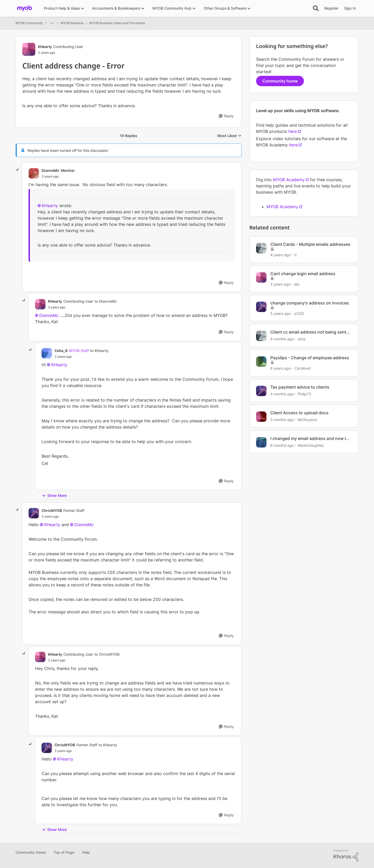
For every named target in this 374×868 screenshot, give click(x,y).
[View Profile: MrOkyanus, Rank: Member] (261, 417)
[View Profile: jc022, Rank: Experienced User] (261, 307)
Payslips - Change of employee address (310, 358)
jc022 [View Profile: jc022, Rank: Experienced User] (299, 313)
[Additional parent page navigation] (52, 23)
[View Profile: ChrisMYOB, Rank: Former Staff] (34, 513)
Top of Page (64, 852)
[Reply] (226, 116)
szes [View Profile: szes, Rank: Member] (302, 339)
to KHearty (99, 351)
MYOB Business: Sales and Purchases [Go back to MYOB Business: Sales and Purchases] (117, 23)
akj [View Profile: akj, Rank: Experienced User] (297, 284)
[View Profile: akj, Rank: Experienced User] (261, 277)
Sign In (350, 8)
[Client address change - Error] (50, 177)
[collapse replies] (17, 170)
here (293, 131)
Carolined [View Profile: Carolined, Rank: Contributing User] (303, 368)
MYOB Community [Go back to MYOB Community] (29, 23)
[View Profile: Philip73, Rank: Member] (261, 391)
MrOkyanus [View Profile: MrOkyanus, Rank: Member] (307, 420)
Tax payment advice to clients (300, 387)
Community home (280, 81)
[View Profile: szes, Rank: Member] (261, 336)
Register (331, 8)
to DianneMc (106, 301)
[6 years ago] (280, 368)
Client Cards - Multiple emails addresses (310, 244)
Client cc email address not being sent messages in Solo (308, 332)
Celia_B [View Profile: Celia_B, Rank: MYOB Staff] (61, 351)
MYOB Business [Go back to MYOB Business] (72, 23)
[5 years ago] (280, 313)
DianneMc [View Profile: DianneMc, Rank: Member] (51, 170)
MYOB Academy (289, 180)
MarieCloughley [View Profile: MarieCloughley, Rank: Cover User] (311, 445)
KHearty (50, 206)
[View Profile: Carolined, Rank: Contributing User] (261, 362)
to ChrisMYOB (107, 654)
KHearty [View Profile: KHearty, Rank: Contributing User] (45, 47)
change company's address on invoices (310, 303)
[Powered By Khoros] (346, 856)
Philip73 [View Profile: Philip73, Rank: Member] (304, 394)
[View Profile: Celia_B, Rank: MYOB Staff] (47, 353)
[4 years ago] (280, 255)
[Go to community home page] (25, 8)
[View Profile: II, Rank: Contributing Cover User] (261, 248)
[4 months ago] (282, 394)
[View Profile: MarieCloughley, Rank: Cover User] (261, 442)
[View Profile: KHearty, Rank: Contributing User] (29, 49)
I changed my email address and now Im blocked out (310, 439)
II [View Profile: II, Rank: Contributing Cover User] (296, 255)
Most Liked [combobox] (229, 136)
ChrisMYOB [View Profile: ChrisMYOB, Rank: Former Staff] (52, 510)
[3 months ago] (282, 420)
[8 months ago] (282, 339)
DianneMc (49, 315)
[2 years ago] (280, 284)
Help (86, 852)
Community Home (31, 852)
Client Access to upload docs (299, 413)
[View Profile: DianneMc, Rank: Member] (34, 173)
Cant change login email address (303, 274)
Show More (54, 496)
